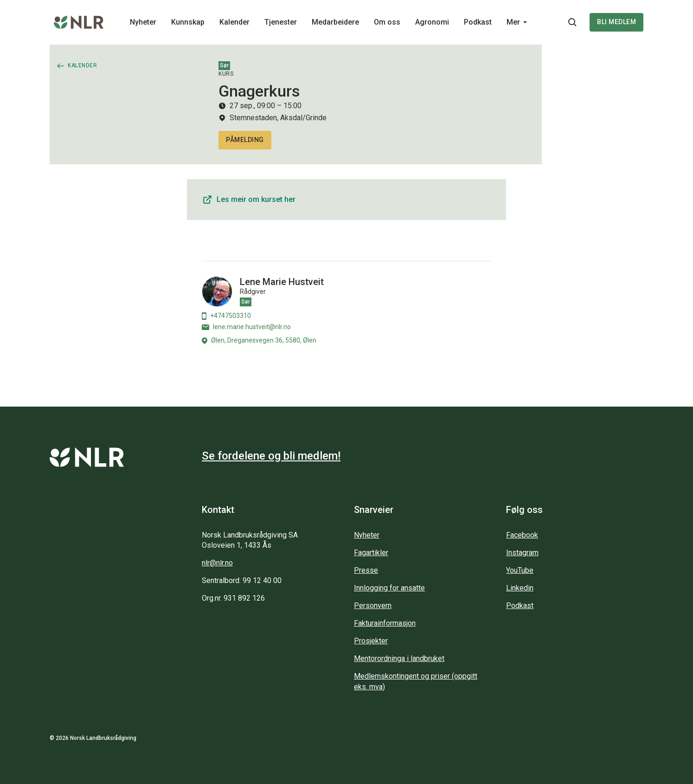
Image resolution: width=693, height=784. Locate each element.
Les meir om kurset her (249, 200)
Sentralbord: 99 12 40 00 (242, 580)
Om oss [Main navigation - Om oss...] (387, 22)
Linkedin (520, 588)
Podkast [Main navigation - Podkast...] (478, 22)
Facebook (522, 535)
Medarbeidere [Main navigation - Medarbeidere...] (335, 22)
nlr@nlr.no (217, 563)
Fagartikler (371, 553)
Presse (366, 570)
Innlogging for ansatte (389, 588)
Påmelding (245, 140)
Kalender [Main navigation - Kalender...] (234, 22)
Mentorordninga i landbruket (399, 658)
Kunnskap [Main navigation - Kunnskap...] (188, 22)
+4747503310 (226, 316)
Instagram (522, 553)
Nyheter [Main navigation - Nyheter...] (143, 22)
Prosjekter (371, 641)
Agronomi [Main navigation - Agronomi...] (432, 22)
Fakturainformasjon (385, 623)
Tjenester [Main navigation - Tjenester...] (281, 22)
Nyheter (367, 535)
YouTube (520, 570)
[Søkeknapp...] (572, 22)
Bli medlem (616, 22)
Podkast (520, 606)
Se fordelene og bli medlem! (271, 456)
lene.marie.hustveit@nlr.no (246, 327)
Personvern (373, 606)
